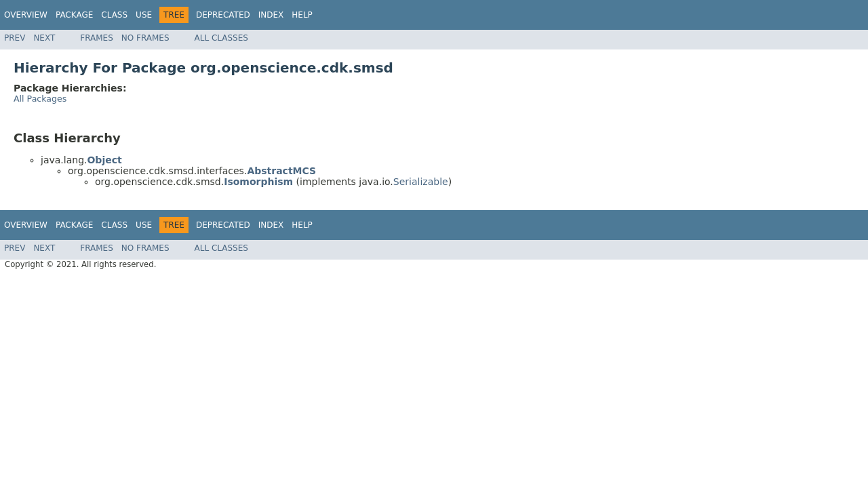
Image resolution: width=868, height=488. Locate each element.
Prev (15, 38)
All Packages (40, 99)
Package (74, 15)
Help (302, 15)
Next (44, 38)
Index (271, 15)
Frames (97, 38)
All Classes (221, 38)
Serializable (421, 182)
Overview (26, 15)
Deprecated (223, 15)
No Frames (145, 38)
